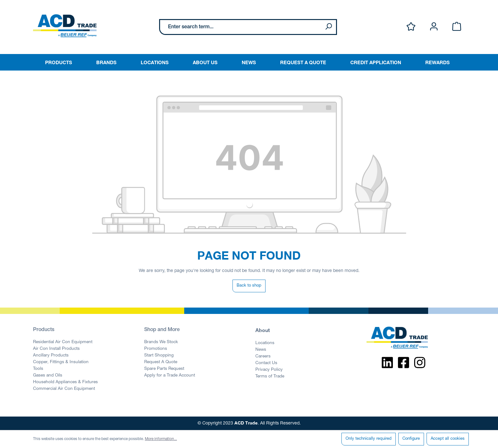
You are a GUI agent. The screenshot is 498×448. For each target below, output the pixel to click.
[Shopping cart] (457, 27)
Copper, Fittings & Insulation (61, 362)
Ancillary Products (51, 356)
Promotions (156, 349)
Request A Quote (161, 362)
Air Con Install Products (56, 349)
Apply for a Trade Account (170, 376)
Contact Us (266, 363)
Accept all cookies (448, 439)
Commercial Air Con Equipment (64, 389)
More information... (161, 439)
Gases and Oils (48, 376)
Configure (411, 439)
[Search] (328, 27)
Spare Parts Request (164, 369)
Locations (265, 343)
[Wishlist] (411, 27)
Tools (38, 369)
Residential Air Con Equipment (63, 342)
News (261, 350)
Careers (263, 356)
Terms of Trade (270, 377)
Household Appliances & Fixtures (65, 382)
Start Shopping (159, 356)
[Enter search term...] (241, 27)
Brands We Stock (161, 342)
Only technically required (369, 439)
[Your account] (434, 27)
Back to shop (249, 286)
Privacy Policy (269, 370)
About (263, 330)
